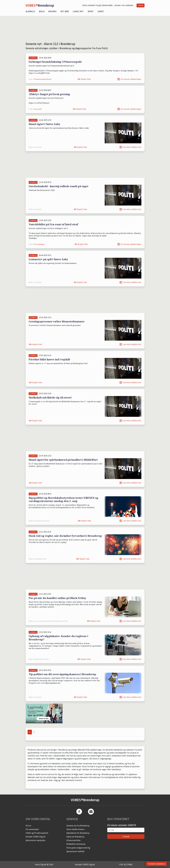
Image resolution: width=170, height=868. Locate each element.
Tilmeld (141, 5)
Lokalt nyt (78, 11)
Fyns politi (38, 109)
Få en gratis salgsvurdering (78, 848)
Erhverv (53, 11)
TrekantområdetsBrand (42, 79)
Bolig (42, 11)
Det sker (65, 11)
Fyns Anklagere (39, 244)
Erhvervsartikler (74, 840)
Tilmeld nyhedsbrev (157, 864)
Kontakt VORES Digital (35, 837)
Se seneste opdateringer (131, 79)
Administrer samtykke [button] (35, 840)
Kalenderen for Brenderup (78, 833)
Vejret (101, 11)
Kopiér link (86, 79)
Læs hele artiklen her (132, 147)
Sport (91, 11)
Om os (28, 826)
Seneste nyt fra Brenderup (78, 826)
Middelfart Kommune (76, 844)
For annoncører (32, 829)
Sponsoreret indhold (75, 851)
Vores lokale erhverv (76, 829)
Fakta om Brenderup (75, 837)
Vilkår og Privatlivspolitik (37, 833)
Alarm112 (30, 11)
